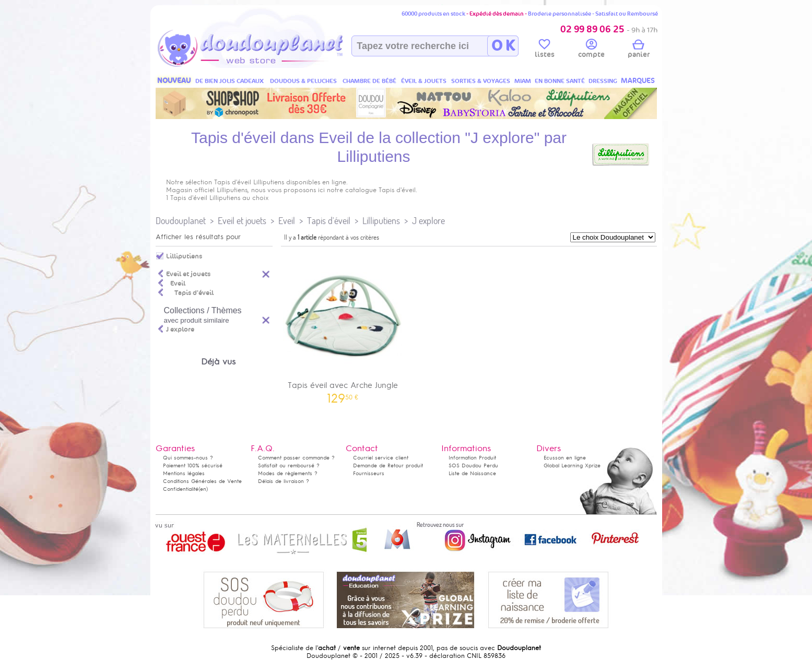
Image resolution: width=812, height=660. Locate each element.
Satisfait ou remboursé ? (289, 465)
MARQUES (638, 81)
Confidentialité (181, 489)
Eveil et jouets (242, 221)
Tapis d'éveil (329, 221)
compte (591, 50)
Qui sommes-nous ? (188, 458)
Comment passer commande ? (296, 458)
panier (639, 50)
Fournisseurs (369, 473)
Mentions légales (184, 473)
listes (545, 50)
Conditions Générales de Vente (202, 481)
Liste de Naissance (472, 473)
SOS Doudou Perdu (473, 465)
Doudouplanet (181, 221)
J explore (428, 221)
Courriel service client (381, 458)
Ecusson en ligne (565, 458)
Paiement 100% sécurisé (193, 465)
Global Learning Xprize (572, 465)
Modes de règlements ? (288, 473)
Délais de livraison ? (284, 481)
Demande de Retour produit (388, 465)
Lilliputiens (381, 221)
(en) (203, 489)
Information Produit (472, 458)
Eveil (287, 221)
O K (503, 46)
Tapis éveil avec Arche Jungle (343, 327)
